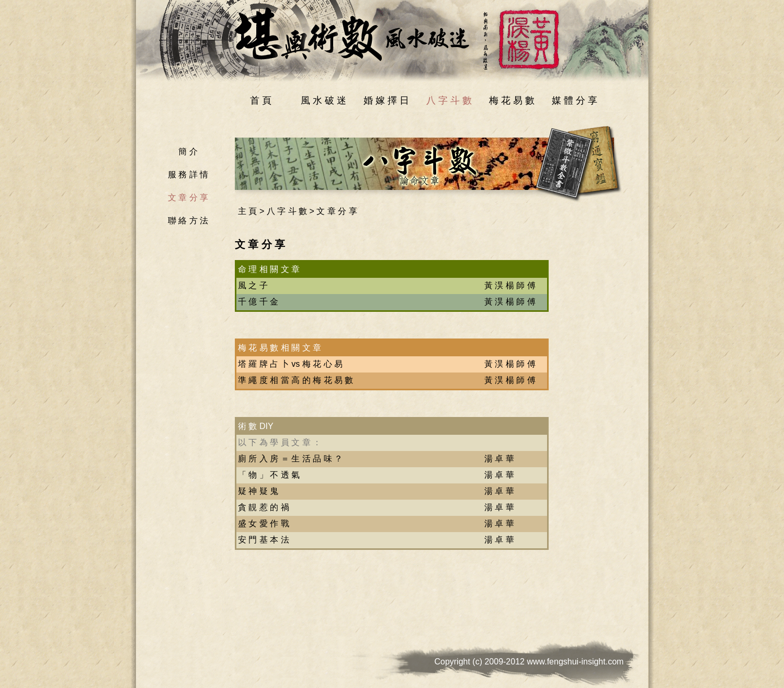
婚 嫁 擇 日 (386, 100)
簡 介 (188, 151)
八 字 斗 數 (449, 100)
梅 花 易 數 (512, 100)
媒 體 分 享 (575, 100)
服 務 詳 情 (188, 174)
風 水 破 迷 (323, 100)
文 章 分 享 (188, 198)
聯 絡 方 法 (188, 221)
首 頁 (261, 100)
